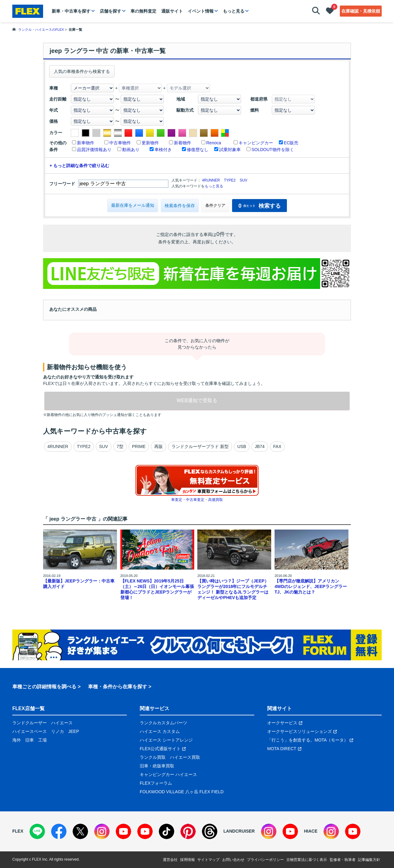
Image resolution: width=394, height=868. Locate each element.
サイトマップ (208, 860)
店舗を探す (111, 11)
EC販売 (291, 143)
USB (242, 446)
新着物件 (183, 143)
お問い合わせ (233, 860)
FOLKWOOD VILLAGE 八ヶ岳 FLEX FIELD (182, 792)
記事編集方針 (369, 860)
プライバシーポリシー (265, 860)
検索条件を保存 (180, 206)
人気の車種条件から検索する (82, 71)
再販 (159, 446)
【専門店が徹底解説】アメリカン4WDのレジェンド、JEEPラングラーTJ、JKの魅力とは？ (311, 586)
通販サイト (172, 11)
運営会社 (170, 860)
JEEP (74, 731)
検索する (259, 206)
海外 (17, 740)
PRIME (139, 446)
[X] (80, 831)
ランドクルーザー (30, 723)
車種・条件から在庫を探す (118, 687)
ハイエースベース (30, 731)
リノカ (58, 731)
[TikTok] (167, 831)
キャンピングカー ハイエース (168, 774)
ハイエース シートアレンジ (166, 740)
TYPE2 (230, 180)
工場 (42, 740)
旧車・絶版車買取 (157, 766)
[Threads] (210, 831)
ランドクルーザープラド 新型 (200, 446)
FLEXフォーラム (156, 783)
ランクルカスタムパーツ (163, 723)
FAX (277, 446)
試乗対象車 (230, 150)
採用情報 (187, 860)
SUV (244, 180)
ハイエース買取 (185, 757)
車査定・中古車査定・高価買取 (197, 500)
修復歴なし (198, 150)
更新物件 (150, 143)
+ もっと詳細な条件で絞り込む (79, 166)
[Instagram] (102, 831)
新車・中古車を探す (71, 11)
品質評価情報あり (94, 150)
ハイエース (62, 723)
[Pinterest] (188, 831)
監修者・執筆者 (343, 860)
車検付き (163, 150)
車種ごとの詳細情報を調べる (44, 687)
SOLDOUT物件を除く (273, 150)
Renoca (214, 143)
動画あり (131, 150)
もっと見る (234, 11)
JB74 (260, 446)
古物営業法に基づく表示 (307, 860)
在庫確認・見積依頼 (361, 11)
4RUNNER (211, 180)
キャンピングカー (256, 143)
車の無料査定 (143, 11)
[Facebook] (59, 831)
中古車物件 (120, 143)
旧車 (30, 740)
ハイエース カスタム (160, 731)
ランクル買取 (153, 757)
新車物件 (86, 143)
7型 (120, 446)
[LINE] (37, 831)
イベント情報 (201, 11)
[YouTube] (123, 831)
